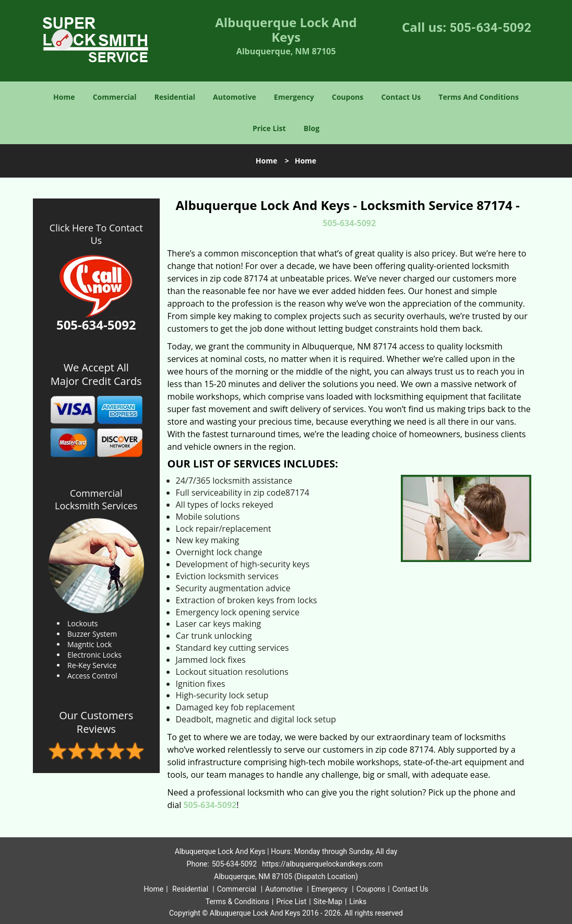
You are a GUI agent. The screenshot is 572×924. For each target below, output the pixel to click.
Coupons (348, 97)
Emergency (294, 97)
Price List (269, 128)
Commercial (115, 97)
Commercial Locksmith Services (96, 499)
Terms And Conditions (479, 97)
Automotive (235, 97)
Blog (312, 128)
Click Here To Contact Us (96, 234)
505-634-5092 (490, 28)
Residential (175, 97)
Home (64, 97)
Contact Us (401, 97)
